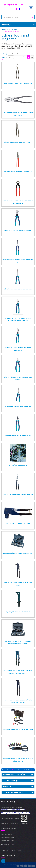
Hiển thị (5, 57)
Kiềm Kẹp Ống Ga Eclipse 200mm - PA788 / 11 (18, 142)
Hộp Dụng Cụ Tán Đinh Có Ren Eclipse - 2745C (18, 729)
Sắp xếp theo (6, 54)
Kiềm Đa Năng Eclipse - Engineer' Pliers (18, 436)
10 (31, 770)
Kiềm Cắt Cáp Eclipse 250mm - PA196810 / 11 (18, 172)
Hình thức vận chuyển (8, 838)
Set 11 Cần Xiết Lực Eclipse (18, 465)
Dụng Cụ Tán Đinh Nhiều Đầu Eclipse (18, 524)
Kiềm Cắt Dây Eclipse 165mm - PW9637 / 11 (18, 230)
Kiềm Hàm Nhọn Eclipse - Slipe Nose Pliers (18, 289)
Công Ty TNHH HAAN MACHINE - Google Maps (15, 824)
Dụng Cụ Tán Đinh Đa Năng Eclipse (18, 612)
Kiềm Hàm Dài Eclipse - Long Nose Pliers (18, 406)
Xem (24, 57)
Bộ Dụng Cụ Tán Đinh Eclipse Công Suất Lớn (18, 553)
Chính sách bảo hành (8, 841)
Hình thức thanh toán (8, 835)
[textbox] (18, 17)
